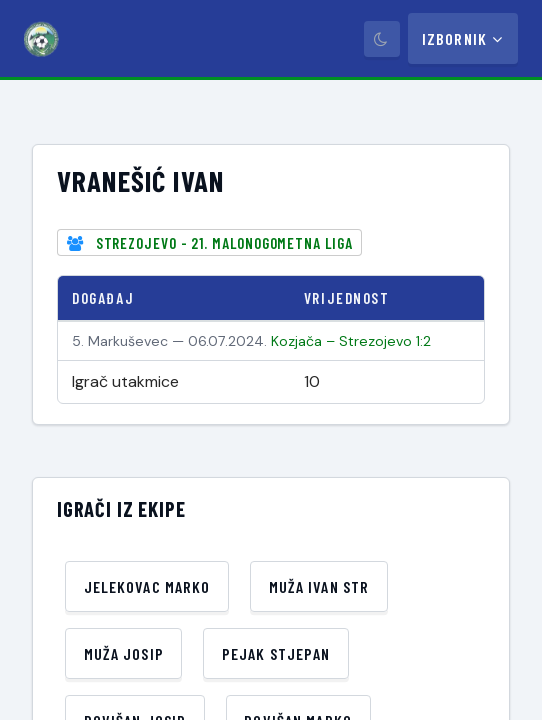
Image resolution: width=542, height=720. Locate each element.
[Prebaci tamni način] (382, 39)
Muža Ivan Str (319, 586)
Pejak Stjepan (276, 653)
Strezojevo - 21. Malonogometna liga (224, 243)
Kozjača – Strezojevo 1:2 (351, 341)
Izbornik (463, 38)
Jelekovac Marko (147, 586)
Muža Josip (124, 653)
